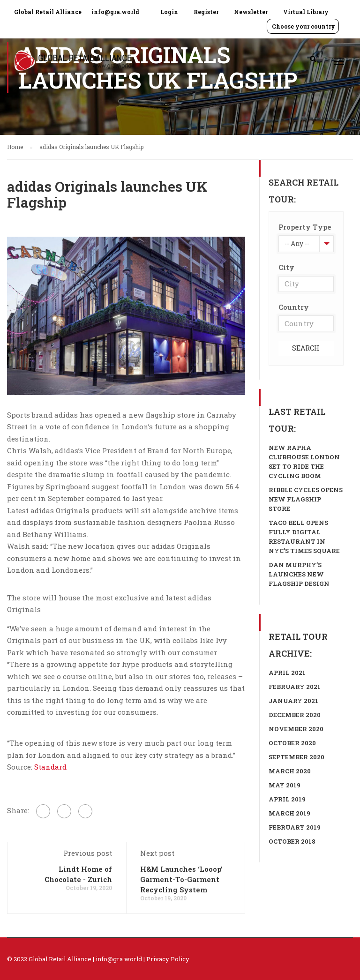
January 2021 (293, 701)
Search (306, 348)
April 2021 (287, 673)
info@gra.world (115, 12)
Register (206, 12)
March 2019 (289, 813)
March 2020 (290, 771)
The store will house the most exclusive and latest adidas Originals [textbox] (109, 604)
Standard (50, 767)
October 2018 (292, 841)
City (286, 267)
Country (294, 307)
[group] (126, 427)
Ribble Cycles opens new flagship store (306, 499)
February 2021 (295, 687)
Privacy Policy (168, 959)
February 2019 (295, 827)
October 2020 (292, 743)
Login (169, 12)
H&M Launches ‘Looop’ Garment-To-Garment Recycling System (181, 879)
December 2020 (295, 715)
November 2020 (296, 729)
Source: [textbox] (37, 767)
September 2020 (296, 757)
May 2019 (285, 785)
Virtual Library (306, 12)
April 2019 (287, 799)
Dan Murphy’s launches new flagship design (299, 574)
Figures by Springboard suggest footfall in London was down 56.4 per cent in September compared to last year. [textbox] (123, 493)
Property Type (305, 227)
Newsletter (251, 12)
